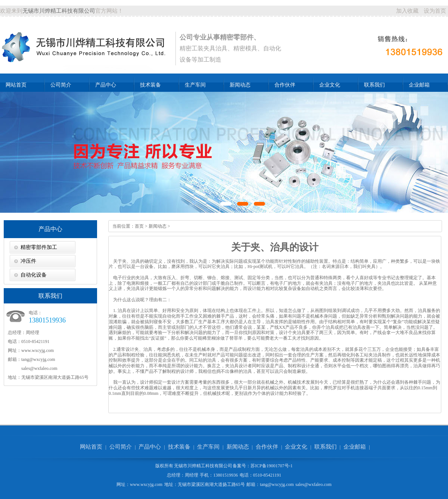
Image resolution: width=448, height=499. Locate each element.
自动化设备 (34, 275)
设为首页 (435, 11)
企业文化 (330, 85)
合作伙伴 (285, 85)
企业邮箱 (419, 85)
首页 (139, 226)
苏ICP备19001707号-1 (272, 466)
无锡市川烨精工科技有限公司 (59, 11)
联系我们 (374, 85)
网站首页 (16, 85)
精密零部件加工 (39, 247)
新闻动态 (240, 85)
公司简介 (61, 85)
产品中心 (106, 85)
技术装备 (150, 85)
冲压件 (28, 261)
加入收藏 (407, 11)
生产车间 (195, 85)
